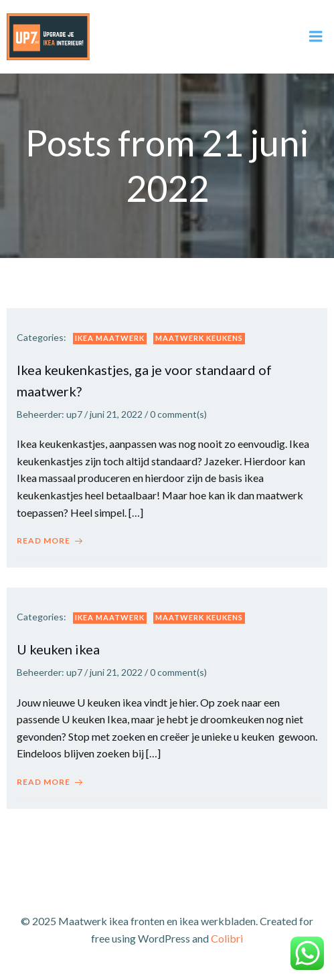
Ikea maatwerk (110, 338)
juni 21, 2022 (116, 414)
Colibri (227, 938)
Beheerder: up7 (50, 414)
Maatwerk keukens (199, 338)
